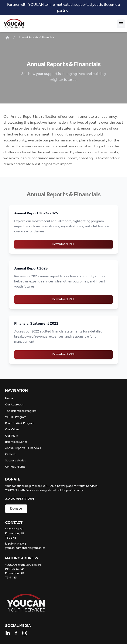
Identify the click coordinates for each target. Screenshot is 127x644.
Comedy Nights (15, 467)
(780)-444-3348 (16, 544)
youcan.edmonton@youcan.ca (25, 548)
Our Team (12, 436)
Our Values (12, 430)
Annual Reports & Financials (37, 38)
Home (9, 399)
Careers (10, 454)
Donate (16, 509)
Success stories (16, 461)
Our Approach (14, 405)
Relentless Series (16, 442)
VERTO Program (16, 417)
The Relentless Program (21, 411)
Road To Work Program (20, 423)
